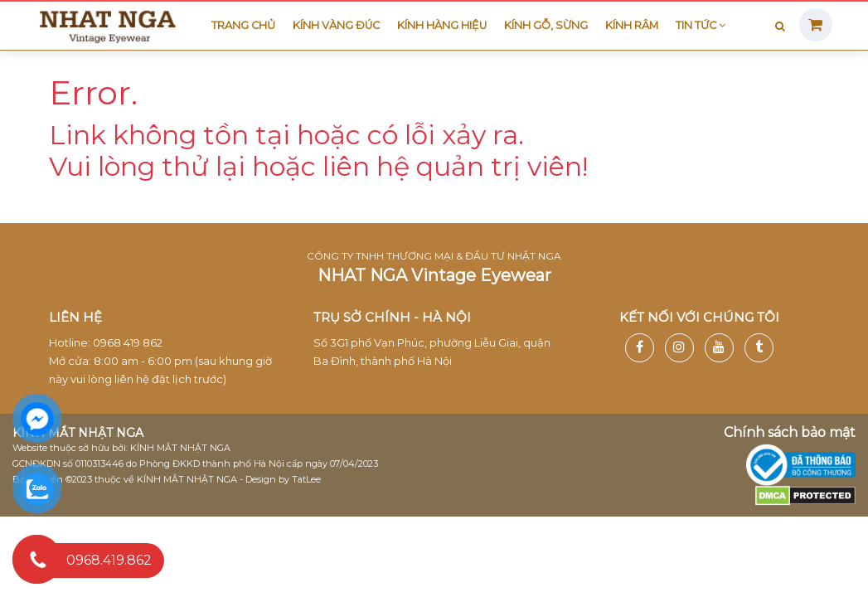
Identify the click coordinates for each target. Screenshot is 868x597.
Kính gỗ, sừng (546, 25)
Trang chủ (243, 25)
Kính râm (632, 25)
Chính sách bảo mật (790, 432)
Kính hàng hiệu (442, 25)
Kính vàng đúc (336, 25)
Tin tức (701, 25)
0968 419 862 (128, 342)
